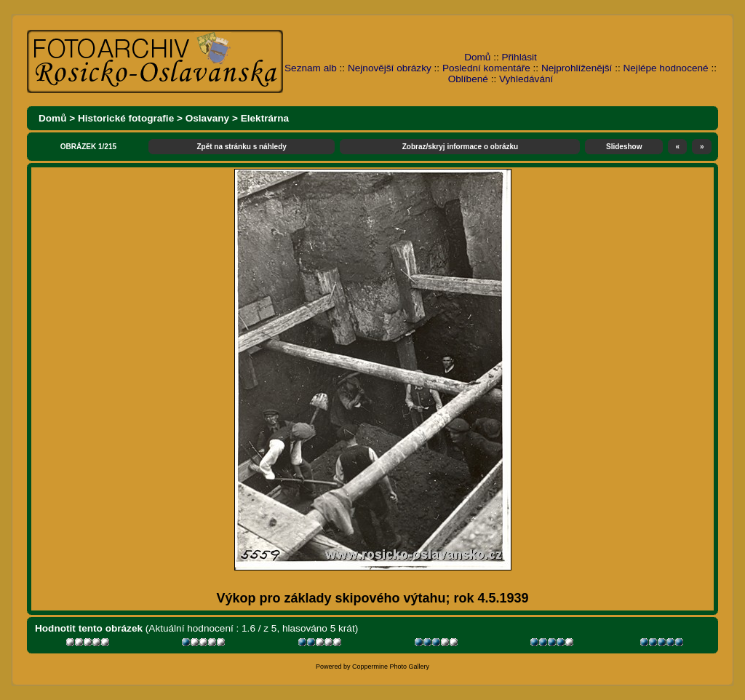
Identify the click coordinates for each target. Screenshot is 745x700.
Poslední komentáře (486, 68)
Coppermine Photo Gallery (391, 667)
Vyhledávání (526, 79)
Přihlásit (519, 57)
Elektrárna (265, 118)
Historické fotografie (126, 118)
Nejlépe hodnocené (665, 68)
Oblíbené (468, 79)
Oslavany (207, 118)
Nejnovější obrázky (390, 68)
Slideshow (624, 147)
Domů (477, 57)
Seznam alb (311, 68)
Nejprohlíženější (577, 68)
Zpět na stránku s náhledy (241, 147)
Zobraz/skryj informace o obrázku (461, 147)
